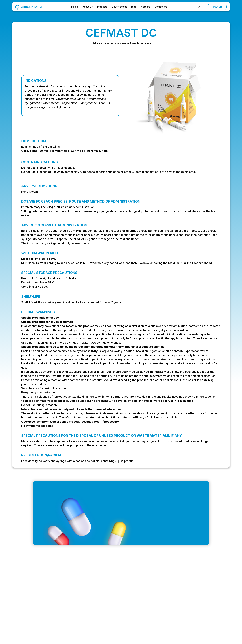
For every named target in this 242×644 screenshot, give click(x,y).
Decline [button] (155, 632)
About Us (88, 7)
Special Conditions (191, 596)
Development (119, 7)
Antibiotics (154, 590)
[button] (199, 7)
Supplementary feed (160, 614)
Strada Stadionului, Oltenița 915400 (50, 615)
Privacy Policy (189, 602)
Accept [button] (179, 632)
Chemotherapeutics (160, 596)
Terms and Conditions (193, 590)
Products (102, 7)
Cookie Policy (189, 608)
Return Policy (188, 614)
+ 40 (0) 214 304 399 (42, 609)
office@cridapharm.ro (43, 596)
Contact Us (161, 7)
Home (75, 7)
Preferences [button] (134, 632)
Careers (146, 7)
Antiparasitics (156, 602)
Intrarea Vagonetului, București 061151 (52, 602)
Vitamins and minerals (161, 608)
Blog (134, 7)
